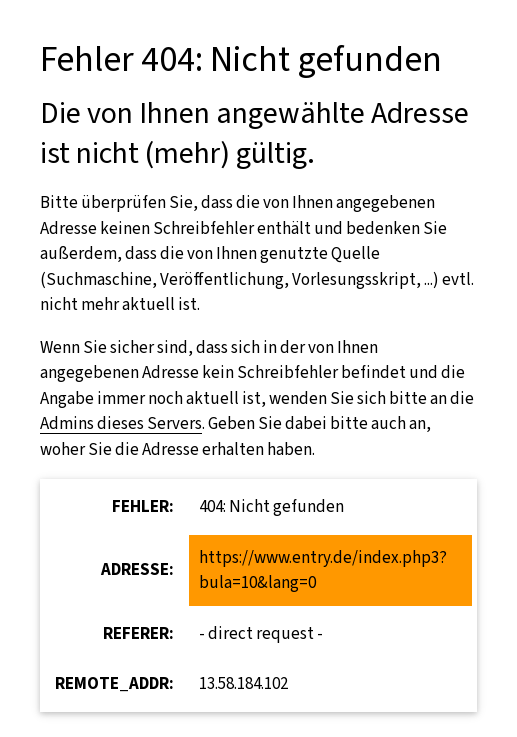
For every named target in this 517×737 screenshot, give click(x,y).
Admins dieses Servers (121, 423)
